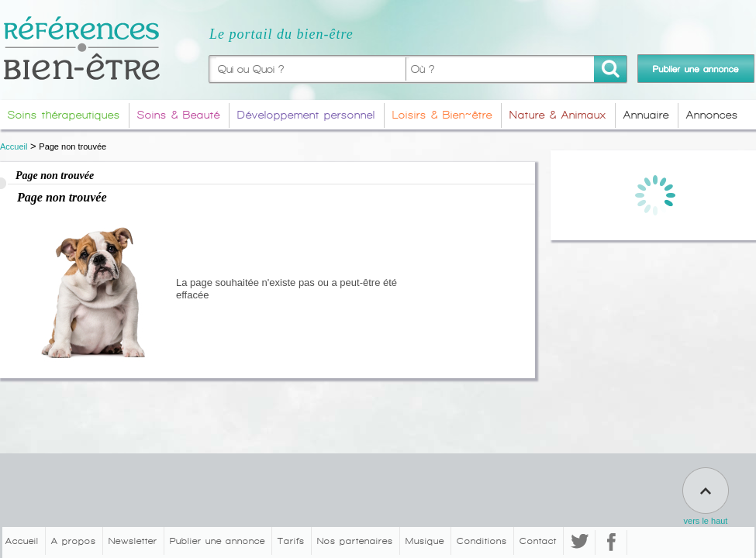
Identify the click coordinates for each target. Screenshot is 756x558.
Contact (538, 541)
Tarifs (291, 541)
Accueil (14, 146)
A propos (74, 541)
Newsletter (133, 541)
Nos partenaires (355, 541)
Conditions (482, 541)
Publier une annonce (217, 541)
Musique (425, 541)
